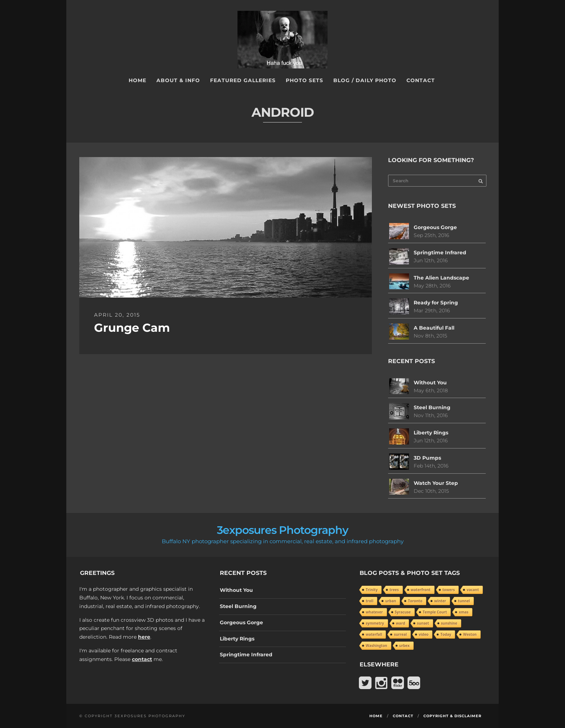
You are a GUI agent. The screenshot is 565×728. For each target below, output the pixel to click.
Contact (421, 80)
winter (440, 601)
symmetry (375, 623)
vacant (473, 590)
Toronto (415, 601)
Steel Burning (432, 407)
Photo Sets (304, 80)
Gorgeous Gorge (435, 227)
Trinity (372, 590)
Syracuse (403, 612)
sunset (423, 623)
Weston (470, 634)
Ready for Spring (436, 303)
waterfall (374, 634)
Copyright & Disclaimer (452, 716)
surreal (400, 634)
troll (370, 601)
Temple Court (435, 612)
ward (401, 623)
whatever (374, 612)
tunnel (464, 601)
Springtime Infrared (440, 253)
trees (394, 590)
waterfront (421, 590)
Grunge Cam (132, 328)
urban (391, 601)
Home (137, 80)
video (424, 634)
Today (446, 634)
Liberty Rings (431, 433)
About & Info (178, 80)
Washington (377, 646)
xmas (464, 612)
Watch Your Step (436, 483)
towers (449, 590)
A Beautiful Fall (434, 328)
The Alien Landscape (441, 278)
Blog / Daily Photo (365, 80)
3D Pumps (427, 458)
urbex (404, 646)
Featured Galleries (243, 80)
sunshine (449, 623)
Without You (430, 383)
